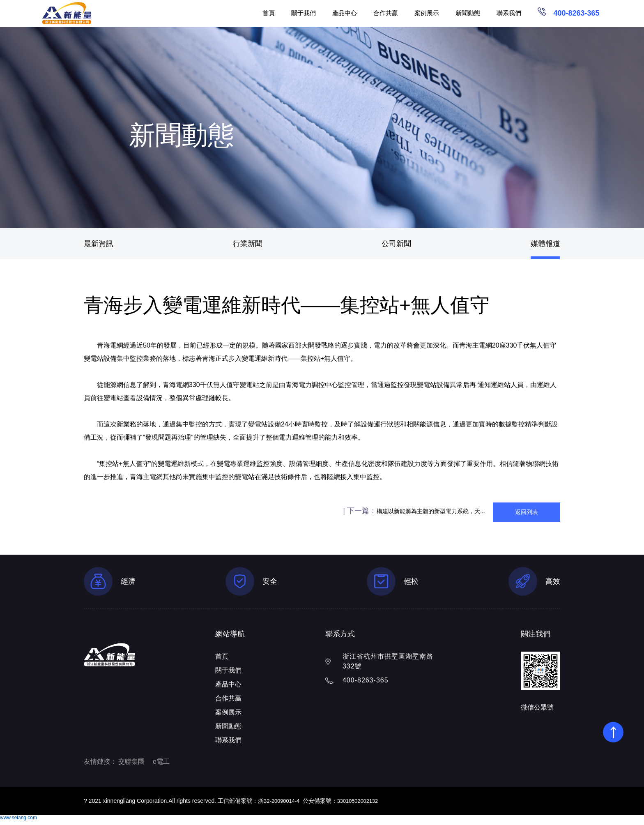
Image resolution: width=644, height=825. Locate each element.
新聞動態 (468, 13)
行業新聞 (248, 244)
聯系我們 (509, 13)
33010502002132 (363, 805)
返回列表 (500, 513)
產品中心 (345, 13)
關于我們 (304, 13)
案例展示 (427, 13)
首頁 (269, 13)
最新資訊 (99, 244)
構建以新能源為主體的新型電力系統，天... (350, 513)
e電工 (161, 766)
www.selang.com (18, 822)
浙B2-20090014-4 (281, 805)
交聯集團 (131, 766)
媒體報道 (545, 244)
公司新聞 (396, 244)
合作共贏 (386, 13)
